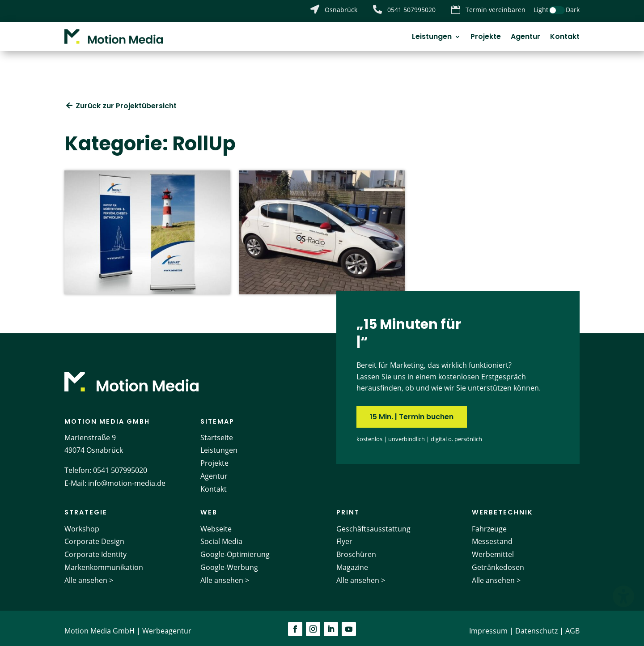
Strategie (86, 507)
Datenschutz (536, 625)
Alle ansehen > (89, 575)
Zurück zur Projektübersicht (126, 100)
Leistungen (432, 38)
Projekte (486, 38)
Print (348, 507)
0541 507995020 (120, 465)
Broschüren (356, 549)
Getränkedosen (498, 562)
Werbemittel (493, 549)
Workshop (82, 523)
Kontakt (565, 38)
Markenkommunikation (104, 562)
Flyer (344, 536)
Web (209, 507)
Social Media (221, 536)
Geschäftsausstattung (373, 523)
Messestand (492, 536)
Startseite (217, 432)
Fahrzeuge (489, 523)
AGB (572, 625)
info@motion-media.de (127, 478)
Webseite (216, 523)
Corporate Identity (95, 549)
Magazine (352, 562)
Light (541, 10)
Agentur (525, 38)
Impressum (488, 625)
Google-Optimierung (235, 549)
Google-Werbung (229, 562)
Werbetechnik (502, 507)
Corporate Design (94, 536)
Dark (573, 10)
